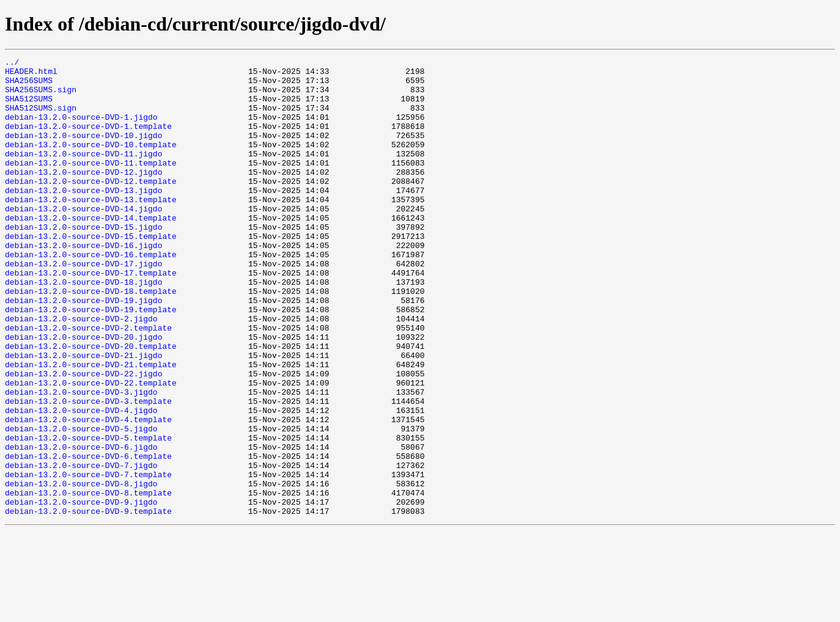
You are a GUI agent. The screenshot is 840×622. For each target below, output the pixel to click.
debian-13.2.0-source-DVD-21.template (91, 426)
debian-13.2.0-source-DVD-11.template (91, 185)
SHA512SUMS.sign (41, 119)
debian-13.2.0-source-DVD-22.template (91, 448)
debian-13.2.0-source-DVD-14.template (91, 251)
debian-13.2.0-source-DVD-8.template (88, 580)
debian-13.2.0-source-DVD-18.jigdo (83, 327)
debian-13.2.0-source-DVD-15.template (91, 273)
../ (12, 64)
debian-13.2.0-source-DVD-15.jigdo (83, 262)
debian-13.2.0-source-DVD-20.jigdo (83, 393)
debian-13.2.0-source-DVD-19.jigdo (83, 349)
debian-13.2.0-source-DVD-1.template (88, 141)
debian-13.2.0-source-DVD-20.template (91, 404)
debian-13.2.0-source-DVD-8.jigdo (81, 569)
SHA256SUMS (29, 86)
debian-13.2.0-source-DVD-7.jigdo (81, 547)
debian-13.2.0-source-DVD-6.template (88, 536)
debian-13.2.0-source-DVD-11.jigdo (83, 174)
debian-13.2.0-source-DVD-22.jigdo (83, 437)
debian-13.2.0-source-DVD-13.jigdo (83, 218)
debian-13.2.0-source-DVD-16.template (91, 295)
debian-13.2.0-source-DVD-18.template (91, 338)
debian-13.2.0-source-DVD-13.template (91, 229)
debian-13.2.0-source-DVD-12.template (91, 207)
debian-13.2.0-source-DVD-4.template (88, 492)
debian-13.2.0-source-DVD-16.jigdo (83, 284)
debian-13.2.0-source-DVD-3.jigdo (81, 459)
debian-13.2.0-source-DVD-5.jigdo (81, 503)
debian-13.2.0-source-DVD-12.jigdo (83, 196)
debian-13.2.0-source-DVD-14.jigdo (83, 240)
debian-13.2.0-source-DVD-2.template (88, 382)
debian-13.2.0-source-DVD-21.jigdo (83, 415)
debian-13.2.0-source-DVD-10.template (91, 163)
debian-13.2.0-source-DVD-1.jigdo (81, 130)
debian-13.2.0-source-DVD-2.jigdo (81, 371)
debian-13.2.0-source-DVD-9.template (88, 602)
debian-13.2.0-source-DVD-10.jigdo (83, 152)
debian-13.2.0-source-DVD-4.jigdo (81, 481)
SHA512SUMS (29, 108)
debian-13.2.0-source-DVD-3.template (88, 470)
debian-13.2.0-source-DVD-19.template (91, 360)
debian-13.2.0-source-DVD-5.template (88, 514)
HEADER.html (31, 75)
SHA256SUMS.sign (41, 97)
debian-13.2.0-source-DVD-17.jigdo (83, 306)
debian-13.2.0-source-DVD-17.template (91, 316)
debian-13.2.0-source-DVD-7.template (88, 558)
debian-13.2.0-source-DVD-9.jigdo (81, 591)
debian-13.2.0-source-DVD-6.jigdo (81, 525)
